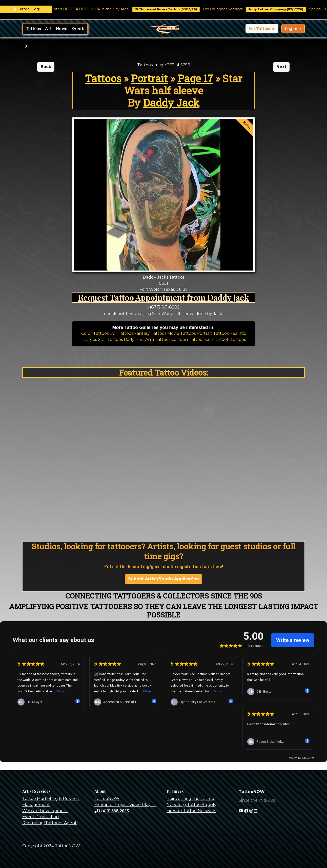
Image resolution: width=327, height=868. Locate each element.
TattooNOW (107, 799)
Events (78, 28)
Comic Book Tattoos (226, 339)
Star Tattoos (110, 339)
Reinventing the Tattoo (190, 799)
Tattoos (33, 28)
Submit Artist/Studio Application (163, 579)
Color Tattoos (95, 333)
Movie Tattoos (181, 333)
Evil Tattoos (121, 333)
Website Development (45, 811)
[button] (262, 29)
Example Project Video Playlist (125, 805)
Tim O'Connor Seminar (228, 9)
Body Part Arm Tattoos (147, 339)
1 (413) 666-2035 (112, 811)
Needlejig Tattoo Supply (191, 805)
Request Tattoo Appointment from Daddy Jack (163, 297)
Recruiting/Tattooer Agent (49, 823)
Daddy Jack (171, 103)
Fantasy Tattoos (150, 333)
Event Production (40, 817)
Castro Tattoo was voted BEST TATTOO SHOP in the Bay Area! (80, 9)
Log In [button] (292, 28)
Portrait (149, 78)
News (61, 28)
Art (48, 28)
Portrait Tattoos (213, 333)
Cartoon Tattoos (188, 339)
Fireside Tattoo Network (191, 811)
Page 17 (195, 78)
